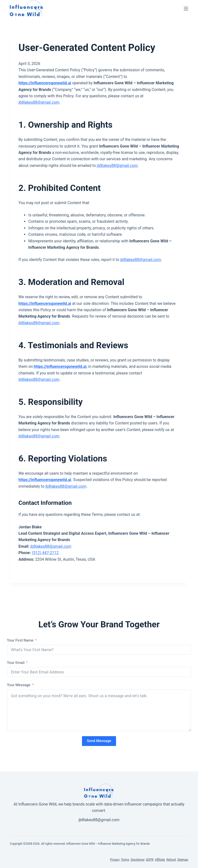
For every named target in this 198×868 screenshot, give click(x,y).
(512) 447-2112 (45, 553)
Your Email (16, 663)
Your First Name (20, 640)
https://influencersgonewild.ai (45, 83)
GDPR (150, 860)
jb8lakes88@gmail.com (39, 102)
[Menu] (186, 9)
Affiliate (160, 860)
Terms (125, 860)
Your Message (19, 685)
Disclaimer (137, 860)
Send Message (99, 741)
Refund (171, 860)
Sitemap (183, 860)
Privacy (115, 860)
